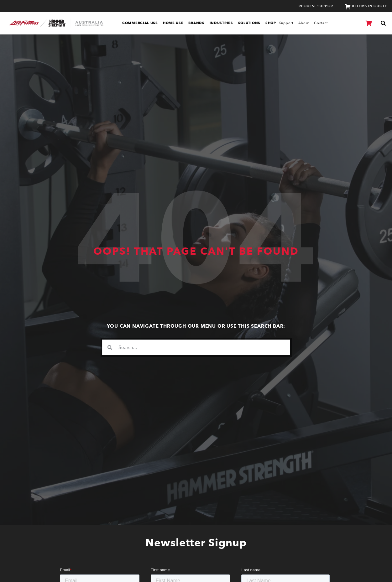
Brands (196, 23)
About (304, 23)
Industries (221, 23)
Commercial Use (140, 23)
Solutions (249, 23)
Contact (321, 23)
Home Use (173, 23)
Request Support (317, 6)
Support (286, 23)
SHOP (271, 23)
